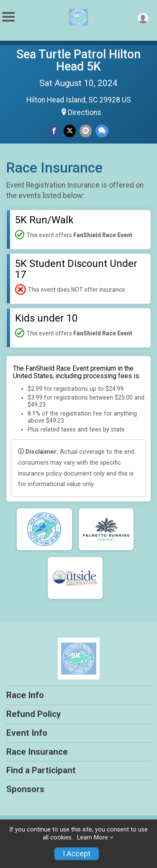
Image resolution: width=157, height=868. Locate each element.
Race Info (25, 695)
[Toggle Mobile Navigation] (8, 17)
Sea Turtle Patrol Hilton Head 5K (78, 60)
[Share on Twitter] (70, 131)
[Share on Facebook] (54, 131)
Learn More (93, 838)
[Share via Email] (86, 131)
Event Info (27, 733)
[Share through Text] (102, 131)
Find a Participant (41, 770)
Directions (85, 112)
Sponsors (25, 789)
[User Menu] (143, 18)
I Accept (77, 854)
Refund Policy (33, 714)
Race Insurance (37, 752)
